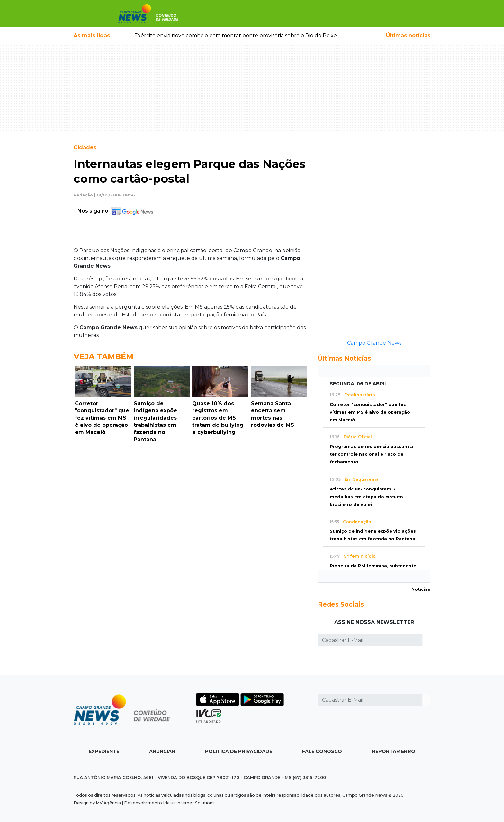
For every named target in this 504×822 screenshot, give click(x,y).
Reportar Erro (394, 751)
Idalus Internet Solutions (189, 803)
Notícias (419, 589)
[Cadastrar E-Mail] (370, 640)
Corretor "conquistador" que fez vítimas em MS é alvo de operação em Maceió (370, 412)
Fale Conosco (322, 751)
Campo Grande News (374, 343)
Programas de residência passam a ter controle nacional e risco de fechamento (371, 454)
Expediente (104, 751)
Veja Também (104, 356)
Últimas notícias (408, 36)
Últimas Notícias (345, 358)
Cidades (85, 147)
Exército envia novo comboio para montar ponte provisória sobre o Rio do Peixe (236, 36)
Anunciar (162, 751)
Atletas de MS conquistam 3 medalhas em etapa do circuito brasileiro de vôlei (366, 497)
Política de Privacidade (239, 751)
